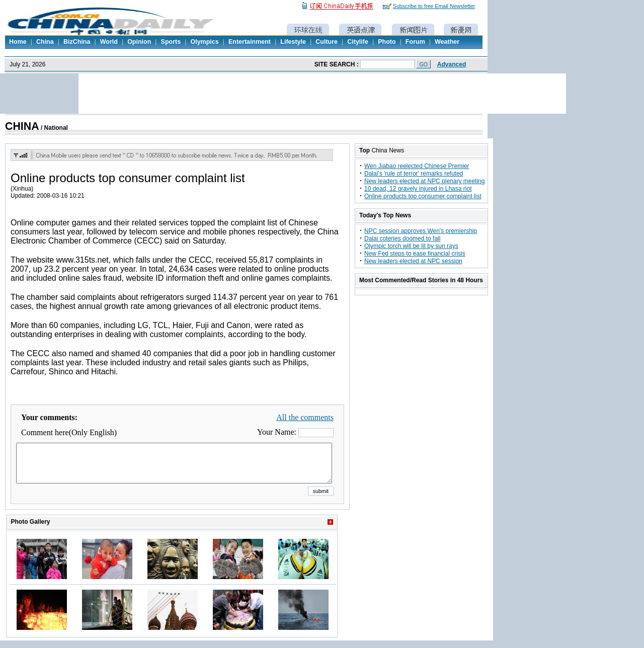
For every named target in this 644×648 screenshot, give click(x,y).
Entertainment (250, 42)
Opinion (139, 42)
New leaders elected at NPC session (413, 261)
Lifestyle (293, 42)
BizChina (77, 42)
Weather (447, 42)
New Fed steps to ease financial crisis (415, 254)
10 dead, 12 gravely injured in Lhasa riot (418, 189)
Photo (387, 42)
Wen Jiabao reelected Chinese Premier (417, 166)
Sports (171, 42)
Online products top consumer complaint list (423, 196)
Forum (415, 42)
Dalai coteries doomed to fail (402, 238)
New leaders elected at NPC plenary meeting (424, 181)
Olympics (204, 42)
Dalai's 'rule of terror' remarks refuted (414, 174)
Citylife (358, 42)
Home (18, 42)
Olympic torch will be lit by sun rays (411, 246)
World (109, 42)
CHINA (22, 126)
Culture (327, 42)
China (45, 42)
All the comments (305, 417)
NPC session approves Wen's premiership (421, 231)
